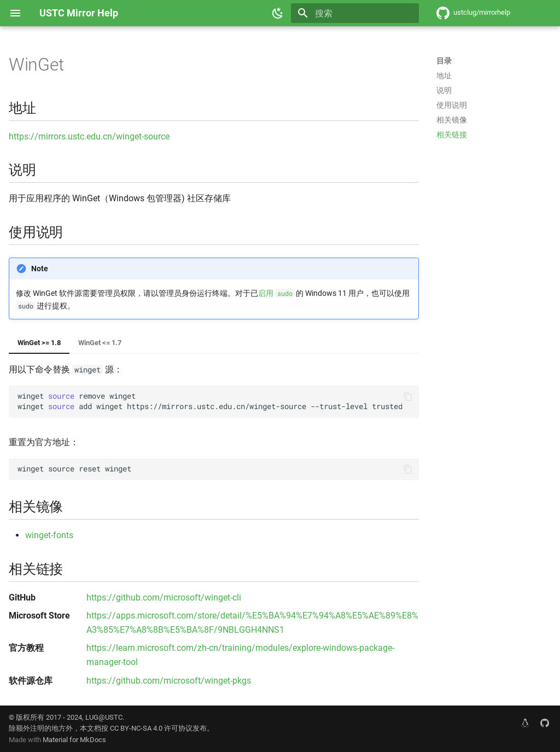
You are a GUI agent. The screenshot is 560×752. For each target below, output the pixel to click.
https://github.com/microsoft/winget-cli (164, 597)
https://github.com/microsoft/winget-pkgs (169, 681)
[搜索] (355, 13)
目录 (444, 61)
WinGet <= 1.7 (100, 343)
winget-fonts (49, 535)
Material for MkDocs (74, 740)
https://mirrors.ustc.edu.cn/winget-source (89, 136)
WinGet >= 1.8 (39, 343)
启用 (276, 293)
